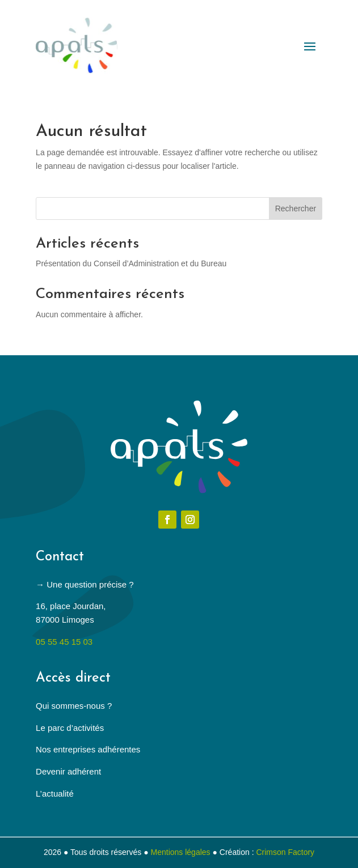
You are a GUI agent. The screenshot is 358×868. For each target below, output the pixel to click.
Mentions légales (181, 852)
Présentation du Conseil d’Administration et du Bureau (131, 263)
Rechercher (296, 209)
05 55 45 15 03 (64, 642)
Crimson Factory (285, 852)
